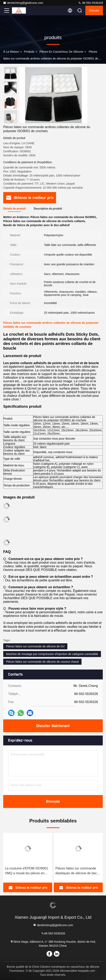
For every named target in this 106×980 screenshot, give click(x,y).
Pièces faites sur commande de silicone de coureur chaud (42, 662)
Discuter (94, 10)
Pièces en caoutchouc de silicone (61, 52)
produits (29, 52)
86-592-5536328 (91, 3)
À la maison (11, 52)
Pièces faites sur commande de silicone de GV (35, 646)
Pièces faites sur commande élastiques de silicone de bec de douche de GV (76, 871)
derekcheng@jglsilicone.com (23, 3)
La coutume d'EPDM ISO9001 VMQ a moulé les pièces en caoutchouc (26, 871)
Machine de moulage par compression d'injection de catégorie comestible (52, 654)
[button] (12, 121)
